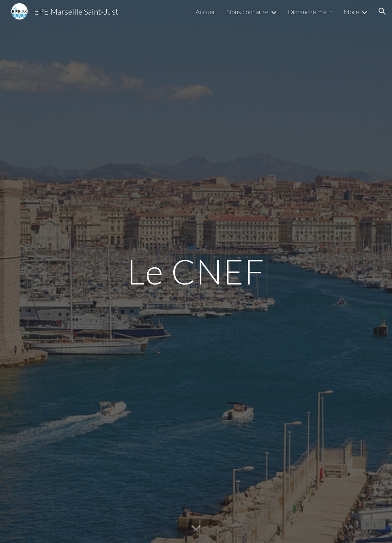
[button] (382, 11)
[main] (196, 271)
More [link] (351, 12)
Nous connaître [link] (247, 12)
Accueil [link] (206, 12)
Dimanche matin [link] (310, 12)
